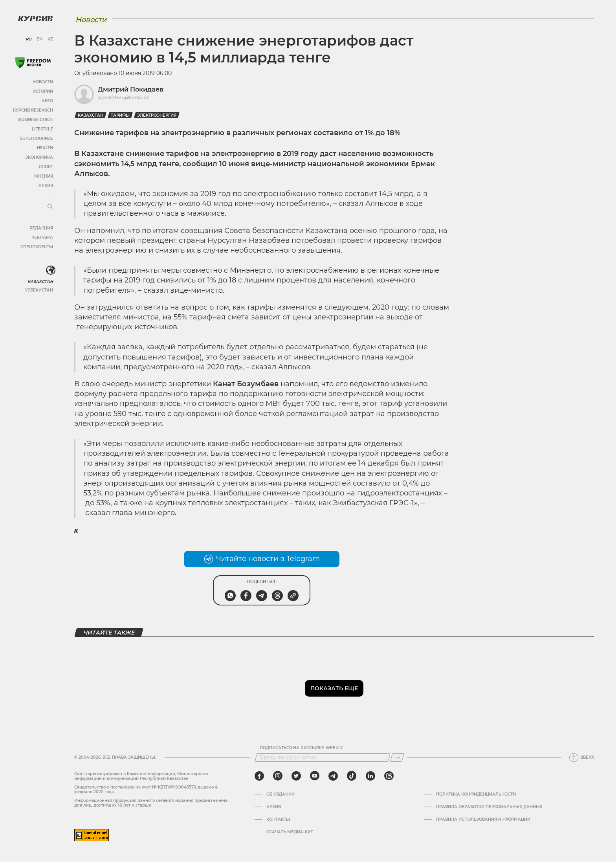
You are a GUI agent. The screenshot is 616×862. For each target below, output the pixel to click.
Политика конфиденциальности (476, 794)
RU (28, 39)
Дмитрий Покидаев (131, 89)
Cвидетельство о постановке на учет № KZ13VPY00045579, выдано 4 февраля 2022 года (146, 790)
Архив (46, 186)
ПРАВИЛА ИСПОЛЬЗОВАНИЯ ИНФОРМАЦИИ (483, 820)
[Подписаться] (397, 757)
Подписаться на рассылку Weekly (301, 748)
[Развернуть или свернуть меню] (50, 207)
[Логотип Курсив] (35, 18)
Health (45, 148)
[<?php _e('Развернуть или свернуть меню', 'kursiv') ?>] (51, 270)
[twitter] (296, 776)
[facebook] (259, 776)
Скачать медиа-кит (290, 832)
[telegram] (333, 776)
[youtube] (315, 776)
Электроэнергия (157, 115)
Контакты (278, 820)
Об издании (280, 794)
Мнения (44, 176)
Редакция (41, 228)
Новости (43, 82)
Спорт (46, 167)
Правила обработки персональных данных (489, 807)
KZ (50, 39)
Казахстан (40, 282)
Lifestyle (42, 129)
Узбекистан (39, 290)
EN (39, 39)
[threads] (389, 776)
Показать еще (334, 688)
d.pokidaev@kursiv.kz (123, 97)
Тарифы (120, 115)
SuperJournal (37, 138)
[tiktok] (352, 776)
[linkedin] (370, 776)
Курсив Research (33, 110)
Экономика (39, 157)
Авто (47, 101)
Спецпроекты (37, 247)
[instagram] (278, 776)
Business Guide (36, 120)
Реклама (42, 238)
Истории (43, 91)
